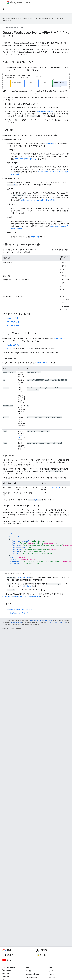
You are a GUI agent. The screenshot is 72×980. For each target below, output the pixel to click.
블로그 (51, 971)
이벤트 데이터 (36, 237)
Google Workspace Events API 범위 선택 (21, 609)
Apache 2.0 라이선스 (16, 623)
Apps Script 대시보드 (32, 974)
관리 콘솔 (28, 971)
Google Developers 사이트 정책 (57, 623)
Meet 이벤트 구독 (13, 325)
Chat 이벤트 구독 (12, 318)
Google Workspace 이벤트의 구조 (26, 159)
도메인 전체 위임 (55, 487)
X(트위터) (52, 977)
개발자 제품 (6, 977)
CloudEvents (50, 143)
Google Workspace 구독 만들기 (18, 613)
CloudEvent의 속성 (13, 345)
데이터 (9, 349)
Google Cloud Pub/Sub (45, 111)
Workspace (20, 2)
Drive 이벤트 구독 (13, 322)
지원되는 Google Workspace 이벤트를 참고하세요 (38, 200)
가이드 (22, 28)
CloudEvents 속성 (43, 363)
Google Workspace (12, 28)
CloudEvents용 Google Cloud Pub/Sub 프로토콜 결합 (21, 596)
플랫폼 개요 (6, 974)
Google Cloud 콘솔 (31, 977)
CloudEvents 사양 (59, 338)
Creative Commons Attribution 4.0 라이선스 (40, 621)
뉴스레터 (52, 974)
